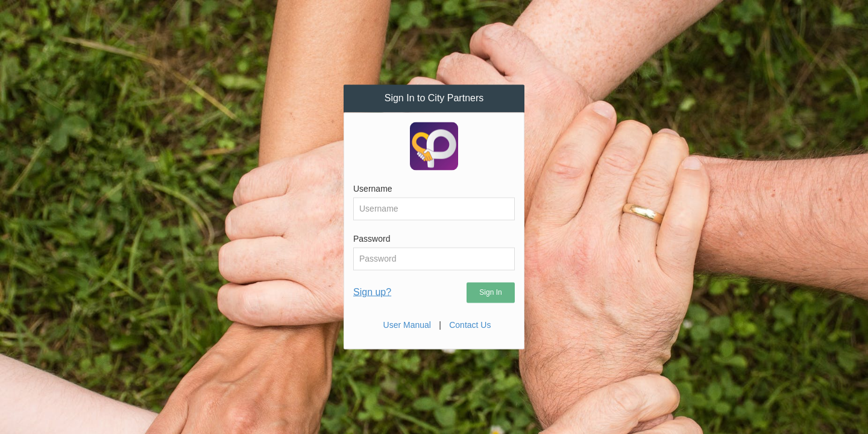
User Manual (407, 324)
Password (372, 238)
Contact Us (470, 324)
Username (373, 188)
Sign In (490, 292)
